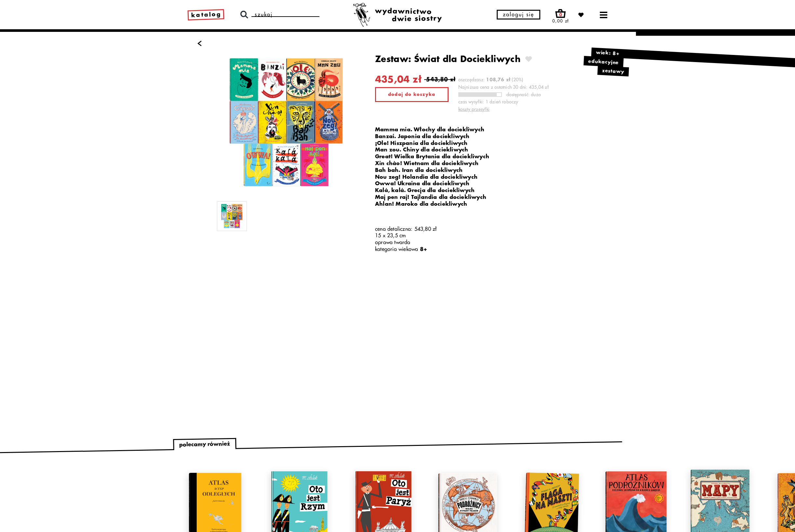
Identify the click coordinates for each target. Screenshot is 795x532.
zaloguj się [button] (519, 15)
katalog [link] (206, 15)
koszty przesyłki (474, 109)
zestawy (613, 71)
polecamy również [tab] (205, 444)
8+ (424, 249)
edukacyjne (604, 62)
